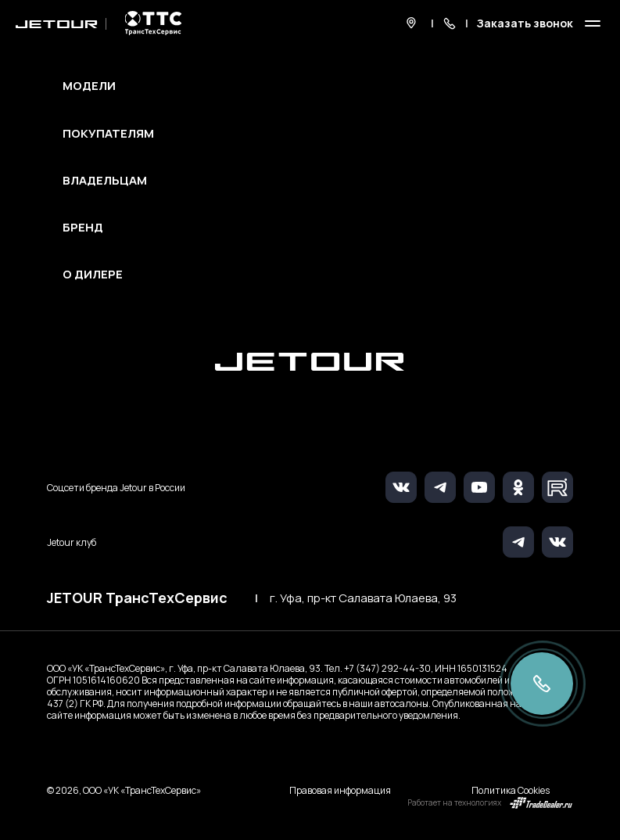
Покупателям (108, 134)
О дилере (93, 275)
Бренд (83, 228)
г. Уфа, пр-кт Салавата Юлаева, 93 (363, 598)
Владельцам (105, 181)
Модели (89, 86)
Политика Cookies (511, 790)
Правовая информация (340, 790)
